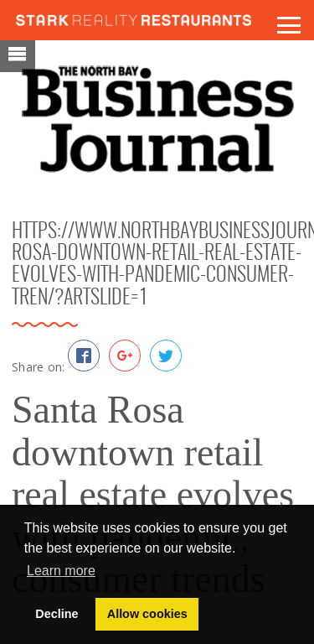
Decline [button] (57, 614)
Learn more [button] (61, 571)
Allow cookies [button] (147, 614)
